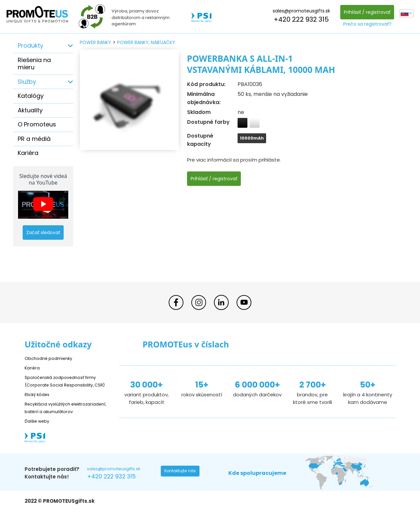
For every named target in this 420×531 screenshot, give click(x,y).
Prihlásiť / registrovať (365, 12)
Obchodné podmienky (52, 358)
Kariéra (28, 153)
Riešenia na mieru (34, 64)
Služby (27, 82)
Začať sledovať (43, 232)
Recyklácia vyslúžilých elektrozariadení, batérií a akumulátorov (56, 419)
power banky (95, 42)
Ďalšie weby (39, 436)
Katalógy (31, 96)
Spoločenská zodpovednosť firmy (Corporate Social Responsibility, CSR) (65, 384)
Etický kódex (39, 401)
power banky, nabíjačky (146, 42)
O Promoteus (37, 124)
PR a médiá (34, 139)
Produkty (31, 45)
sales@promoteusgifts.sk (299, 11)
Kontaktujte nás (182, 488)
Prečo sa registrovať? (365, 24)
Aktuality (30, 110)
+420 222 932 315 (299, 19)
